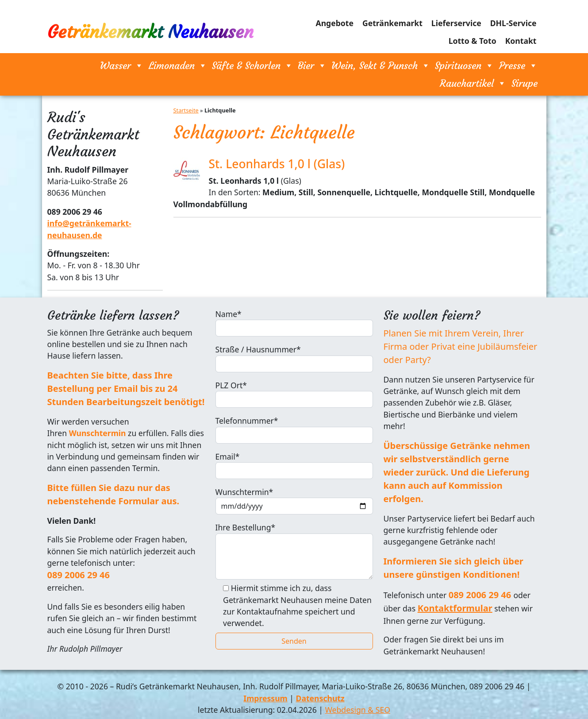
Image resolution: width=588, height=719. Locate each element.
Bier (312, 66)
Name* (294, 323)
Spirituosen (464, 66)
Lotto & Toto (473, 41)
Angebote (334, 23)
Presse (518, 66)
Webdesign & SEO (358, 710)
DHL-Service (513, 23)
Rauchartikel (473, 83)
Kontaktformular (455, 608)
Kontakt (521, 41)
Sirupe (525, 83)
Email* (294, 465)
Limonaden (178, 66)
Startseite (186, 110)
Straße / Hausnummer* (294, 358)
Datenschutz (320, 698)
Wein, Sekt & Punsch (381, 66)
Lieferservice (456, 23)
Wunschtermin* (294, 501)
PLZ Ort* (294, 394)
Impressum (265, 698)
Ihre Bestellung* (294, 551)
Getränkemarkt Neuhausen (150, 32)
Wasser (122, 66)
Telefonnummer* (294, 429)
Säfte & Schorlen (252, 66)
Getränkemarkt (392, 23)
